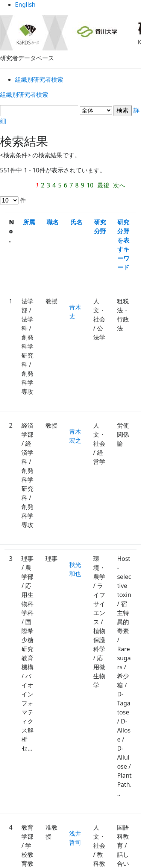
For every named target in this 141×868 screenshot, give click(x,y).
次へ (15, 188)
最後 (111, 177)
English (70, 7)
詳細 (70, 112)
